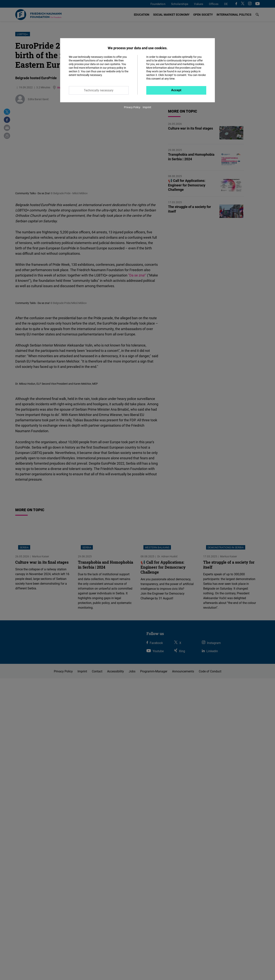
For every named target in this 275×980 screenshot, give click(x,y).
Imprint (147, 107)
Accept (176, 90)
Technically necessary (99, 90)
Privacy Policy (132, 107)
